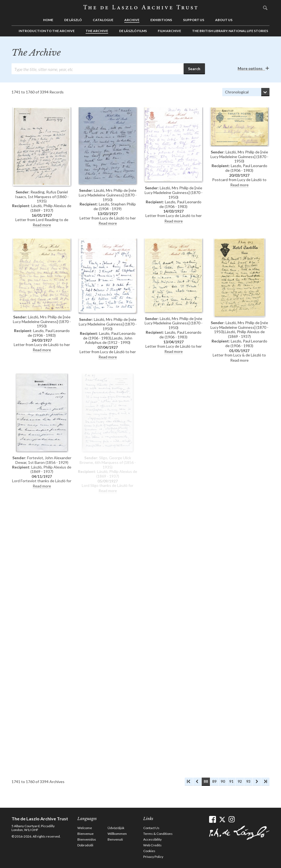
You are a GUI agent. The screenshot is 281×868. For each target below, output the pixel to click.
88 (206, 781)
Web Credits (152, 845)
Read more (42, 225)
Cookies (149, 851)
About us (224, 20)
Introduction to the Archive (47, 31)
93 (248, 781)
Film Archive (169, 31)
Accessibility (152, 839)
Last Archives (265, 782)
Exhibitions (161, 20)
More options (250, 68)
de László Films (133, 31)
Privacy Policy (153, 857)
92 (240, 781)
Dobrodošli (85, 845)
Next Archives (257, 782)
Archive (132, 20)
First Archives (189, 782)
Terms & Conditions (158, 834)
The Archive (97, 31)
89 (214, 781)
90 (223, 781)
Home (48, 20)
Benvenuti (115, 839)
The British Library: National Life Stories (230, 31)
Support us (194, 20)
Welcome (85, 828)
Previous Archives (197, 782)
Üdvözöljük (116, 828)
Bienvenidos (87, 839)
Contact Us (151, 828)
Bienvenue (85, 834)
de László (73, 20)
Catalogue (103, 20)
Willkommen (117, 834)
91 (231, 781)
